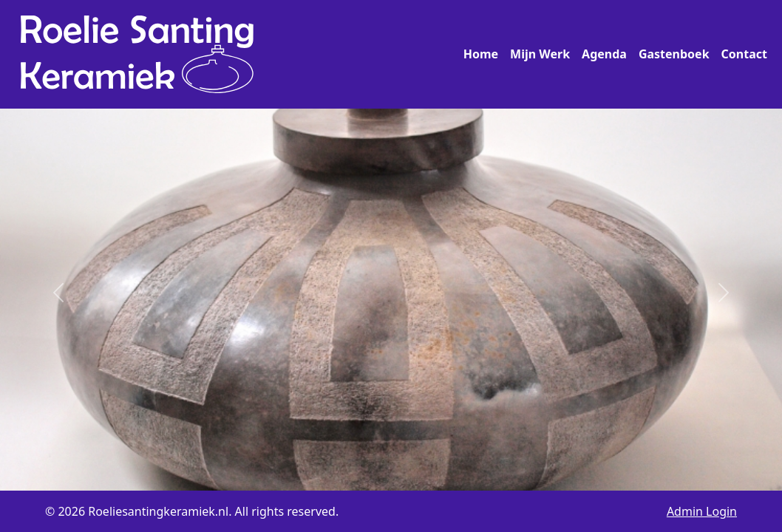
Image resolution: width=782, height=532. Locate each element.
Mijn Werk (540, 54)
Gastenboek (674, 54)
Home (481, 54)
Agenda (604, 54)
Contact (744, 54)
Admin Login (702, 511)
